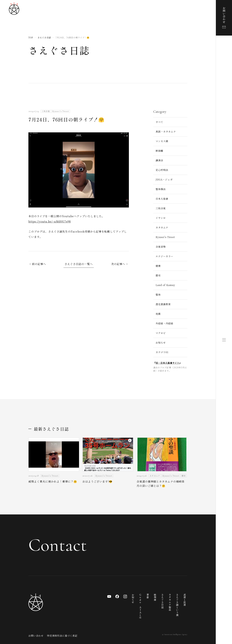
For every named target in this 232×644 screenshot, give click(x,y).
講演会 (159, 160)
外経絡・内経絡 (165, 323)
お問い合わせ (36, 636)
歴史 (158, 275)
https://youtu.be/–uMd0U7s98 (50, 221)
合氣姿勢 (161, 247)
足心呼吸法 (162, 170)
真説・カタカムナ (166, 132)
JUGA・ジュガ (164, 180)
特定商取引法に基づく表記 (62, 636)
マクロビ (161, 333)
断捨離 (159, 151)
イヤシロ (161, 218)
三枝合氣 (161, 208)
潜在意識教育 (163, 304)
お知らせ (161, 343)
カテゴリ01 (162, 352)
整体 (158, 295)
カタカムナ (162, 227)
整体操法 (161, 189)
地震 (158, 314)
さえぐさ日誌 (59, 50)
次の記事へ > (119, 264)
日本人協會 (162, 199)
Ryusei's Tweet (165, 237)
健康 (158, 266)
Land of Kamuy (165, 285)
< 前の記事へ (38, 264)
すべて (159, 122)
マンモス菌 (162, 141)
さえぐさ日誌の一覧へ (79, 264)
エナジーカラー (165, 256)
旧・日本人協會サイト (167, 363)
